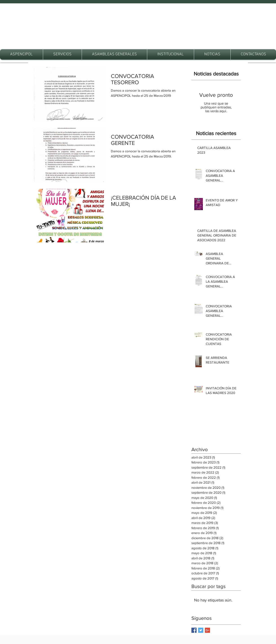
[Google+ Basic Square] (207, 630)
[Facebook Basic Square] (194, 630)
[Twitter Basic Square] (201, 630)
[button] (62, 54)
